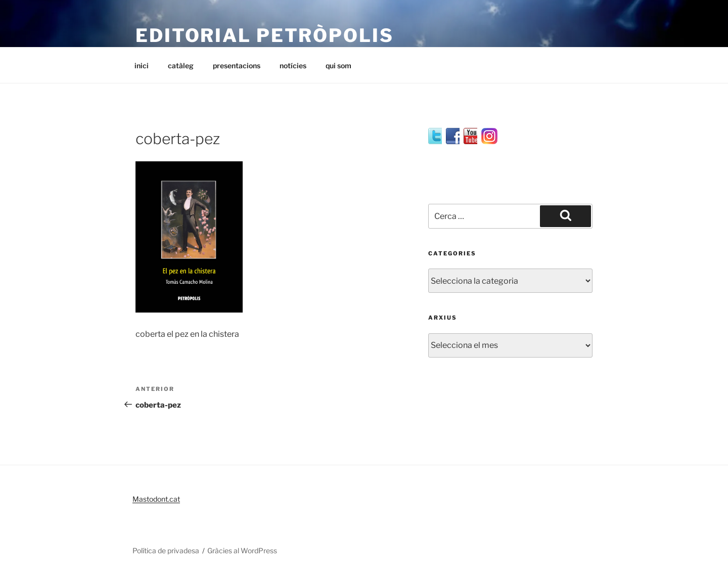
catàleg (181, 65)
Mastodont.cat (156, 499)
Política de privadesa (166, 550)
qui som (338, 65)
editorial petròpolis (265, 35)
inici (142, 65)
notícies (293, 65)
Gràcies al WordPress (242, 550)
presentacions (237, 65)
